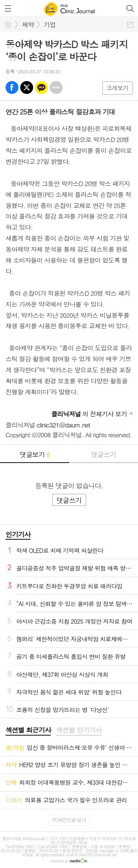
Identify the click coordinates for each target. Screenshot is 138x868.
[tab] (28, 730)
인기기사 (18, 534)
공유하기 (130, 24)
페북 (12, 87)
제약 (28, 25)
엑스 (27, 87)
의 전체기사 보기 (89, 414)
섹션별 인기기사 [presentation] (79, 730)
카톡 (41, 87)
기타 (56, 87)
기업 (50, 25)
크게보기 (117, 88)
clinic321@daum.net (63, 425)
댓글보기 (35, 454)
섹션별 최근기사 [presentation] (28, 730)
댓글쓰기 (103, 454)
